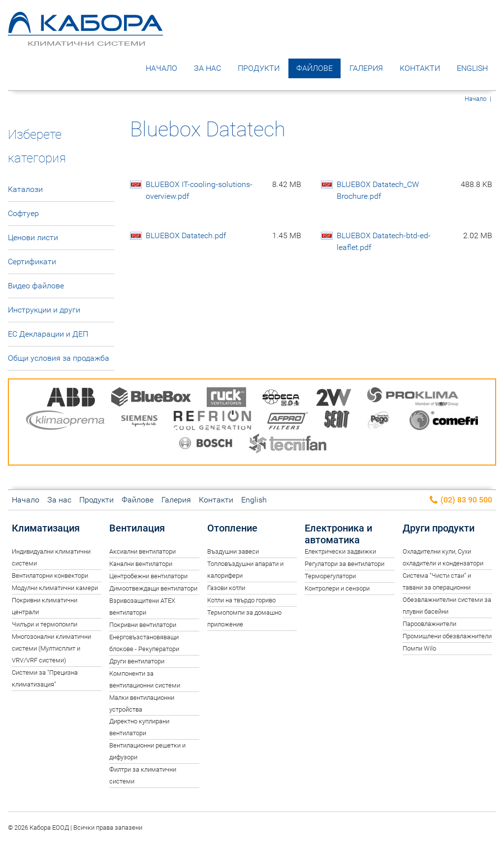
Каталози (25, 189)
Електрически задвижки (340, 551)
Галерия (366, 68)
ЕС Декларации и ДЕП (48, 334)
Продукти (259, 68)
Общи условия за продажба (59, 358)
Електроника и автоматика (338, 534)
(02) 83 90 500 (460, 500)
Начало (161, 68)
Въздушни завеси (233, 551)
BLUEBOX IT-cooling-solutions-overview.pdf (223, 190)
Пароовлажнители (429, 624)
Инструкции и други (44, 310)
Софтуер (23, 213)
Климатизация (46, 528)
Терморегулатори (330, 576)
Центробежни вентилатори (148, 576)
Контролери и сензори (337, 588)
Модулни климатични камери (55, 588)
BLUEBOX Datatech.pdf (223, 236)
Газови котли (226, 588)
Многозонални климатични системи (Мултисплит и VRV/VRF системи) (51, 648)
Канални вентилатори (141, 564)
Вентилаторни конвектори (50, 576)
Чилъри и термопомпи (45, 624)
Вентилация (137, 528)
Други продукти (439, 528)
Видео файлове (36, 286)
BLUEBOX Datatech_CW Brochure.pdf (414, 190)
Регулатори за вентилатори (345, 564)
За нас (207, 68)
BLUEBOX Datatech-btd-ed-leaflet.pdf (414, 242)
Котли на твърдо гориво (241, 600)
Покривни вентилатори (143, 625)
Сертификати (32, 262)
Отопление (232, 528)
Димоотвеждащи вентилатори (153, 588)
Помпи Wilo (419, 648)
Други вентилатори (137, 661)
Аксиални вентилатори (142, 551)
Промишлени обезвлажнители (447, 636)
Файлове (315, 68)
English (472, 68)
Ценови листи (33, 237)
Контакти (420, 68)
